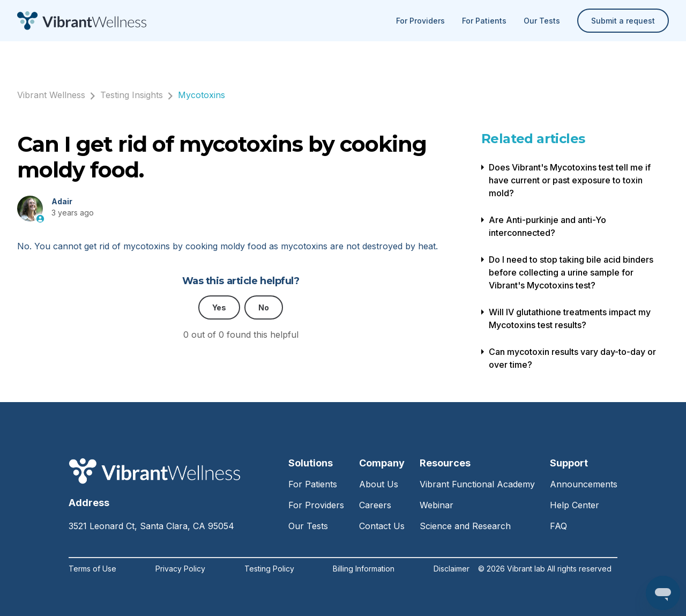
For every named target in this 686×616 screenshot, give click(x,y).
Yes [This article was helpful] (219, 307)
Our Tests (542, 21)
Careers (375, 505)
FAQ (558, 526)
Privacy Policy (180, 569)
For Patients (484, 21)
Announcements (584, 484)
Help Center (575, 505)
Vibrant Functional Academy (477, 484)
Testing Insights (132, 95)
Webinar (437, 505)
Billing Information (364, 569)
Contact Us (382, 526)
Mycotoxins (202, 95)
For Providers (420, 21)
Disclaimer (452, 569)
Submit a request (623, 21)
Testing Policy (269, 569)
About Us (379, 484)
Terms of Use (92, 569)
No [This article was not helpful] (264, 307)
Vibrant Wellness (51, 95)
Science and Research (465, 526)
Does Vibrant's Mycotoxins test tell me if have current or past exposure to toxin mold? (570, 180)
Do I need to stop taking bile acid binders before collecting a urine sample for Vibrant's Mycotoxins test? (571, 272)
